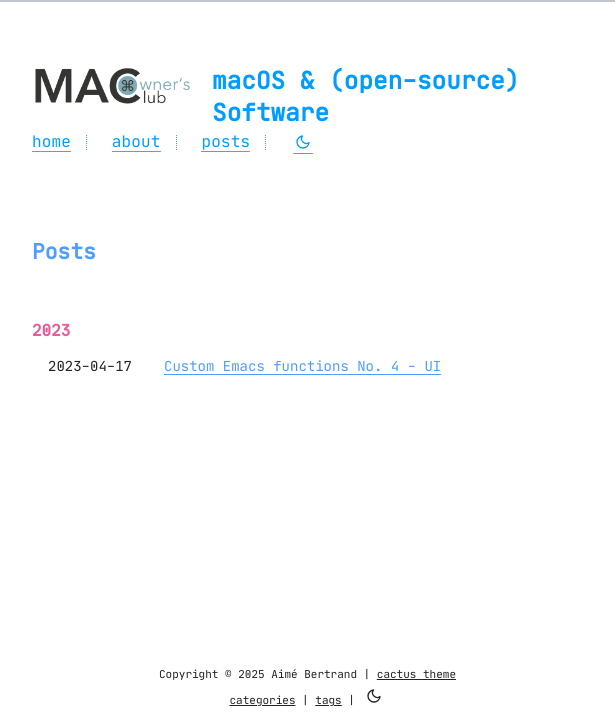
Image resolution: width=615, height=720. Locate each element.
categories (262, 700)
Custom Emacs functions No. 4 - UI (302, 366)
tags (328, 700)
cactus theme (416, 674)
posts (225, 142)
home (51, 142)
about (136, 142)
